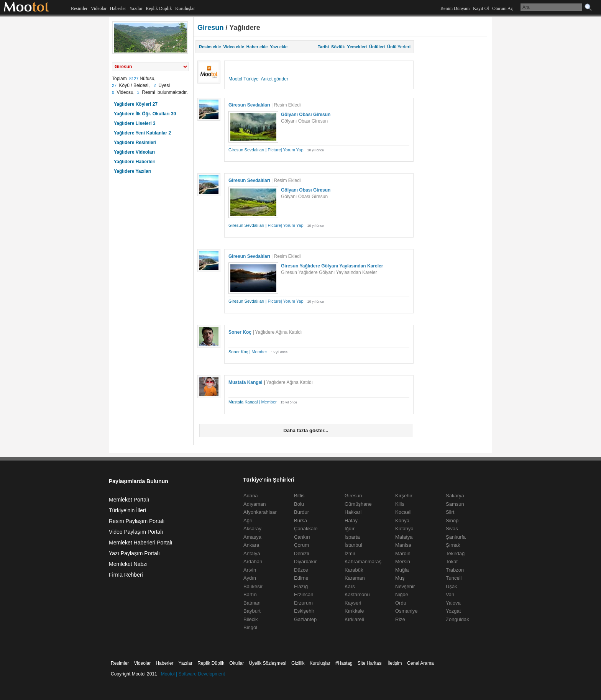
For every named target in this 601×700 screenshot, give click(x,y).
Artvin (250, 570)
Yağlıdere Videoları (134, 152)
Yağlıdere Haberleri (135, 162)
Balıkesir (253, 586)
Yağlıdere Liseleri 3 (135, 123)
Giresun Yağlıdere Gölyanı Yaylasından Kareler (332, 266)
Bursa (300, 520)
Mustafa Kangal (245, 382)
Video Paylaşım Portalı (136, 532)
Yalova (453, 603)
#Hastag (344, 663)
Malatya (404, 537)
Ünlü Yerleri (399, 47)
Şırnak (453, 545)
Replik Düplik (159, 8)
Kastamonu (357, 594)
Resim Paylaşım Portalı (137, 521)
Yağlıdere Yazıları (133, 171)
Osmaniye (406, 611)
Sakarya (455, 496)
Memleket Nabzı (128, 564)
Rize (400, 619)
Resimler (79, 8)
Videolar (99, 8)
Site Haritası (370, 663)
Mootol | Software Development (193, 674)
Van (450, 594)
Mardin (403, 553)
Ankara (251, 545)
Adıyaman (255, 504)
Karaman (355, 578)
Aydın (250, 578)
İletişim (395, 663)
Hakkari (353, 512)
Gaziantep (305, 619)
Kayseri (353, 603)
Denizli (301, 553)
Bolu (299, 504)
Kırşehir (404, 496)
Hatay (351, 520)
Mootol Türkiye (243, 79)
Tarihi (323, 47)
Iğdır (350, 529)
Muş (400, 578)
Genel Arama (420, 663)
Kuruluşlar (185, 8)
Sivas (452, 529)
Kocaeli (403, 512)
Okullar (236, 663)
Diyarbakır (305, 561)
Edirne (301, 578)
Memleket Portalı (129, 500)
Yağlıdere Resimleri (135, 143)
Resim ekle (210, 47)
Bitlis (299, 496)
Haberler (118, 8)
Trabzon (455, 570)
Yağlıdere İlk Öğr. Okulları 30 (145, 114)
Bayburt (252, 611)
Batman (252, 603)
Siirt (450, 512)
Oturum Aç (502, 8)
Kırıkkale (354, 611)
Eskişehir (304, 611)
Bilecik (251, 619)
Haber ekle (257, 47)
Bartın (250, 594)
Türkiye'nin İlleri (127, 510)
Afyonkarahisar (260, 512)
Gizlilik (298, 663)
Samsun (455, 504)
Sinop (452, 520)
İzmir (350, 553)
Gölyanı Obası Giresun (306, 115)
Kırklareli (354, 619)
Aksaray (252, 529)
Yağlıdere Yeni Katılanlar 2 (142, 133)
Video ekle (234, 47)
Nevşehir (405, 586)
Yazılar (136, 8)
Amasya (252, 537)
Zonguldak (457, 619)
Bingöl (250, 627)
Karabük (354, 570)
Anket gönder (275, 79)
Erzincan (304, 594)
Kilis (400, 504)
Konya (402, 520)
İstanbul (353, 545)
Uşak (452, 586)
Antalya (252, 553)
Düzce (301, 570)
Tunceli (454, 578)
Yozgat (453, 611)
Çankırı (302, 537)
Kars (350, 586)
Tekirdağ (455, 553)
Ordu (401, 603)
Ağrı (248, 520)
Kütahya (404, 529)
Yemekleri (357, 47)
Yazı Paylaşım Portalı (134, 553)
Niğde (402, 594)
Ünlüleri (377, 47)
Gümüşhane (358, 504)
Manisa (403, 545)
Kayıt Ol (481, 8)
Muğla (402, 570)
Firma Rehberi (126, 575)
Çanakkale (306, 529)
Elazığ (301, 586)
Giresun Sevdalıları (249, 105)
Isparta (352, 537)
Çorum (301, 545)
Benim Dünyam (455, 8)
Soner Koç (240, 332)
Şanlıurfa (456, 537)
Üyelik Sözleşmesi (267, 663)
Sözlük (338, 47)
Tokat (452, 561)
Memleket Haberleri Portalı (141, 543)
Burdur (301, 512)
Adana (251, 496)
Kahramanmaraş (363, 561)
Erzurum (303, 603)
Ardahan (253, 561)
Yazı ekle (279, 47)
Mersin (403, 561)
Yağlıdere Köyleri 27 (136, 104)
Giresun (211, 28)
